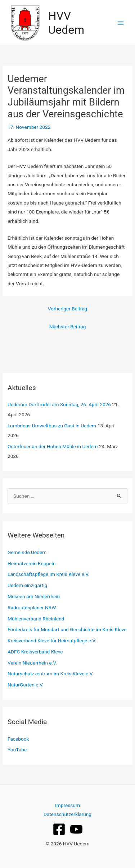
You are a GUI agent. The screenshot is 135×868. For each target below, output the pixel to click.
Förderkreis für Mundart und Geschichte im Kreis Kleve (67, 629)
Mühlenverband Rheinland (36, 619)
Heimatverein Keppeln (31, 563)
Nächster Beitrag (68, 327)
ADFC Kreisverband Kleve (35, 652)
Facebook (18, 739)
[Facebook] (59, 829)
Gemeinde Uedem (27, 552)
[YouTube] (76, 829)
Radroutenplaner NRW (32, 607)
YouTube (17, 750)
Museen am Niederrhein (34, 596)
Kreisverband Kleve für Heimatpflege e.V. (52, 641)
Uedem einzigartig (27, 585)
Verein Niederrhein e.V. (32, 663)
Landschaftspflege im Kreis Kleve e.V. (48, 574)
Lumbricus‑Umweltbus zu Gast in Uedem (52, 426)
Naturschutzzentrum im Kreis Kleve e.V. (51, 674)
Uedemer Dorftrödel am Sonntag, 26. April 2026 (59, 404)
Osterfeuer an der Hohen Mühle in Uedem (53, 446)
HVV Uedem (66, 23)
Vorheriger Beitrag (68, 309)
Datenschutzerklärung (67, 814)
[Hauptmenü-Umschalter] (121, 23)
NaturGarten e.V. (26, 685)
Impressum (67, 805)
